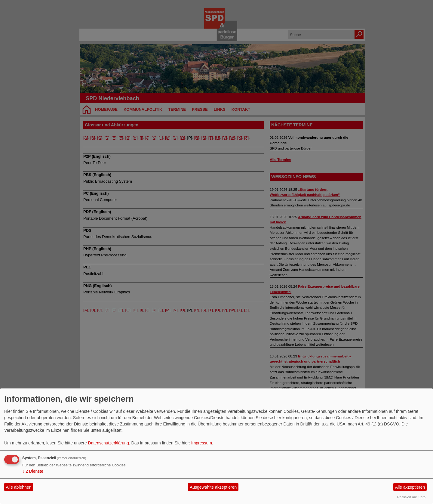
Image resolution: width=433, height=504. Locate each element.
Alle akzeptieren (410, 487)
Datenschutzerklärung (109, 443)
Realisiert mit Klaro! (412, 497)
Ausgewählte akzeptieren (213, 487)
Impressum (202, 443)
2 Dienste (33, 471)
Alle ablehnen (19, 487)
